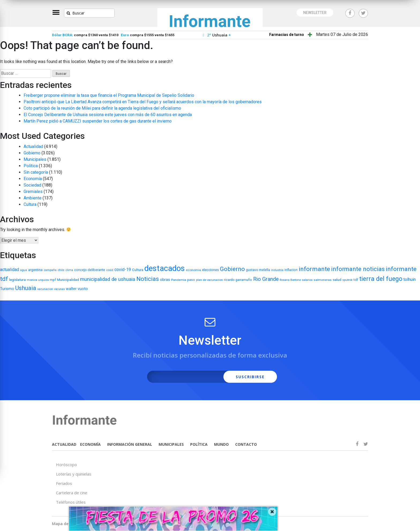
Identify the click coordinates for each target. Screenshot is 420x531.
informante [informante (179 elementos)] (314, 269)
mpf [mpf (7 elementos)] (53, 280)
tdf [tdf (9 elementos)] (356, 280)
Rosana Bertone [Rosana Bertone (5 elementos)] (290, 280)
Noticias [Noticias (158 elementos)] (148, 279)
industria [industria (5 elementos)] (277, 270)
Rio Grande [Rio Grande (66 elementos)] (266, 279)
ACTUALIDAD (64, 444)
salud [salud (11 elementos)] (337, 280)
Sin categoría (36, 172)
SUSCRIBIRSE (250, 377)
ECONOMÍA (90, 444)
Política (31, 166)
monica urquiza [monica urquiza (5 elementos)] (38, 280)
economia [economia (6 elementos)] (193, 270)
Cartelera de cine (72, 493)
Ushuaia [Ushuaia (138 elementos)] (26, 288)
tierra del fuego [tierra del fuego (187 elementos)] (381, 279)
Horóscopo (66, 465)
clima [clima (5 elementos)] (69, 270)
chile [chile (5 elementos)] (61, 270)
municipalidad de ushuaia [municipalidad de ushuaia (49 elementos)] (108, 279)
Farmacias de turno (287, 35)
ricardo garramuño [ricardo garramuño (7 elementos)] (238, 280)
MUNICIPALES (171, 444)
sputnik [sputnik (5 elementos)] (347, 280)
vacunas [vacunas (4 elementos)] (59, 289)
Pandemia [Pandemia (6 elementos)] (179, 280)
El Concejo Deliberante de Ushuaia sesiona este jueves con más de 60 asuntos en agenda (108, 115)
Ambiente (33, 198)
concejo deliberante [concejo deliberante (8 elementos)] (90, 270)
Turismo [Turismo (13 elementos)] (7, 289)
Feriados (64, 483)
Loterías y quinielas (74, 474)
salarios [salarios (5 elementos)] (307, 280)
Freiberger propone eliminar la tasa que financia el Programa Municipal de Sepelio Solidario (109, 95)
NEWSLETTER (315, 13)
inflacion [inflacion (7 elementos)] (291, 270)
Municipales (35, 159)
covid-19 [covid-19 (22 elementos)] (123, 270)
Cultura (30, 204)
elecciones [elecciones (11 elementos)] (210, 270)
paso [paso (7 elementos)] (191, 280)
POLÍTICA (199, 444)
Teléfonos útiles (71, 502)
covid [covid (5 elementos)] (110, 270)
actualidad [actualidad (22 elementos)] (10, 270)
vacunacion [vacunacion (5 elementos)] (45, 289)
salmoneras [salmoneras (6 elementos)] (323, 280)
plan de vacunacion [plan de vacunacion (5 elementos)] (209, 280)
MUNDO (221, 444)
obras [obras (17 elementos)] (165, 280)
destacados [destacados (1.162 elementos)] (165, 268)
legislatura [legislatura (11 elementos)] (17, 280)
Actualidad (33, 146)
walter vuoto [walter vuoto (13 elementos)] (77, 289)
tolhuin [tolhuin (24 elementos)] (410, 279)
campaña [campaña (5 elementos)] (50, 270)
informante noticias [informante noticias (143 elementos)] (358, 269)
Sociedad (32, 185)
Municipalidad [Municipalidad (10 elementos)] (68, 280)
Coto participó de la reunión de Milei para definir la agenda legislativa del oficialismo (102, 108)
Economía (33, 179)
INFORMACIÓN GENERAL (130, 444)
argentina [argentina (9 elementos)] (35, 270)
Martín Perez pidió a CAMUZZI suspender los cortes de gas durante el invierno (98, 121)
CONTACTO (246, 444)
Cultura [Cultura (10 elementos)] (138, 270)
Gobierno (32, 153)
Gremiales (33, 192)
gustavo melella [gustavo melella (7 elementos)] (258, 270)
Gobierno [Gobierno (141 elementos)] (232, 269)
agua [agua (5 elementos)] (24, 270)
